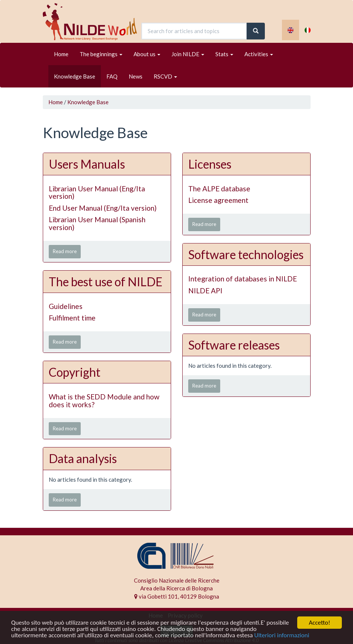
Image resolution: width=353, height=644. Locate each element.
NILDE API (205, 291)
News (136, 76)
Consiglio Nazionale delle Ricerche (177, 580)
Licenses (210, 164)
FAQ (112, 76)
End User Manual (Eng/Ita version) (103, 208)
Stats (224, 54)
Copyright (75, 372)
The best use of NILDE (106, 282)
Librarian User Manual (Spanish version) (97, 223)
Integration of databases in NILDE (243, 279)
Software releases (234, 345)
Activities (259, 54)
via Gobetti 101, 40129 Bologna (177, 596)
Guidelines (66, 306)
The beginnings (101, 54)
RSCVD (165, 76)
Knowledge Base (75, 76)
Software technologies (246, 254)
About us (147, 54)
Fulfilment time (72, 318)
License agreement (218, 200)
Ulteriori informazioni (282, 636)
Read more (65, 251)
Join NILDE (188, 54)
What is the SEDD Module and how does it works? (104, 401)
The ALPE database (219, 189)
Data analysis (83, 458)
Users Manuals (87, 164)
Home (61, 54)
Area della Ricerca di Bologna (176, 588)
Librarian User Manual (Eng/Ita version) (97, 192)
